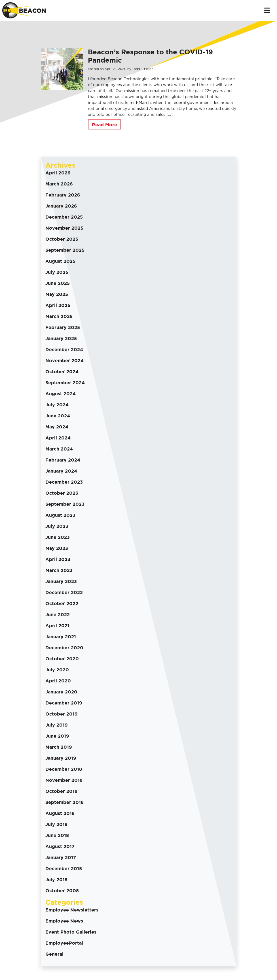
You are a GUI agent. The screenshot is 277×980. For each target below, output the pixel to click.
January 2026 (61, 206)
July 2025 (57, 272)
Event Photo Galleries (71, 932)
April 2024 (58, 438)
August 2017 (60, 846)
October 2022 (62, 603)
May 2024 (57, 427)
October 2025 (62, 239)
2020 (122, 69)
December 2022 (64, 592)
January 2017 (61, 857)
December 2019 (64, 703)
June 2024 (58, 416)
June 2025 (58, 283)
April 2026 (58, 173)
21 (115, 69)
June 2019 (57, 736)
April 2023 (58, 559)
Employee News (64, 921)
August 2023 (60, 515)
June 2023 (58, 537)
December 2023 (64, 482)
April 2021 (57, 625)
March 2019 (59, 747)
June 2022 (58, 614)
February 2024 (63, 460)
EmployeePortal (64, 943)
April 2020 (58, 681)
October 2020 (62, 659)
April (108, 69)
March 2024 (59, 449)
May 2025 (57, 294)
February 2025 (63, 327)
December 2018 (64, 769)
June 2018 (57, 835)
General (54, 954)
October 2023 (62, 493)
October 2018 (61, 791)
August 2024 (61, 394)
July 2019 (57, 725)
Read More (104, 125)
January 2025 (61, 338)
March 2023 (59, 570)
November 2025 (64, 228)
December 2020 (64, 648)
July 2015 (56, 879)
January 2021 (61, 637)
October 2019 (62, 714)
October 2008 (62, 891)
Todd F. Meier (143, 69)
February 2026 (63, 195)
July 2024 (57, 405)
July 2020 (57, 670)
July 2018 (56, 824)
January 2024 (61, 471)
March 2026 (59, 184)
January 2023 (61, 581)
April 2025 (58, 305)
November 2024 (65, 360)
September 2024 (65, 383)
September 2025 (65, 250)
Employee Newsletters (72, 910)
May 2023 (57, 548)
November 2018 (64, 780)
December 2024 (64, 349)
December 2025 (64, 217)
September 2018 (65, 802)
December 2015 (64, 868)
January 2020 (61, 692)
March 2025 (59, 316)
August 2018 (60, 813)
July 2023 (57, 526)
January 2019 (61, 758)
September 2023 (65, 504)
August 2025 (60, 261)
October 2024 (62, 371)
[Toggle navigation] (267, 10)
